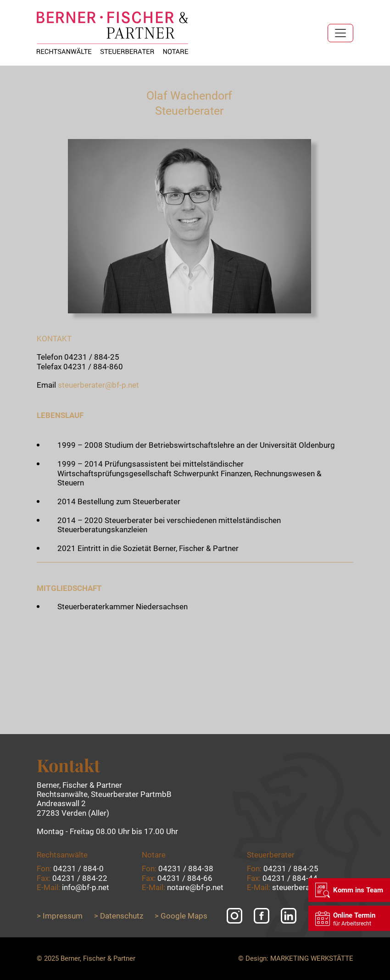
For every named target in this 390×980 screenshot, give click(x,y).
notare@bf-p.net (195, 887)
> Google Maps (181, 916)
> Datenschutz (119, 916)
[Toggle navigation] (340, 33)
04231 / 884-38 (186, 869)
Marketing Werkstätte (312, 958)
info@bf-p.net (86, 887)
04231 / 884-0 (78, 869)
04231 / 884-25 (92, 357)
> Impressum (60, 916)
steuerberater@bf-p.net (98, 385)
